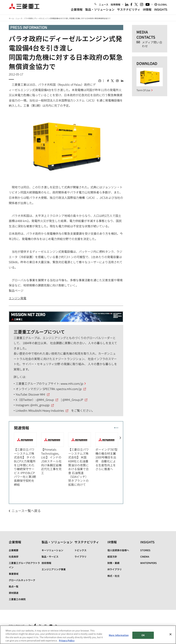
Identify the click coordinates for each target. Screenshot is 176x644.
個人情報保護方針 (58, 633)
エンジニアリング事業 (54, 569)
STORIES (145, 550)
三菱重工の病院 (17, 599)
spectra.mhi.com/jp (69, 389)
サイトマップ (16, 633)
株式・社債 (113, 576)
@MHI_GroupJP (73, 400)
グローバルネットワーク (22, 580)
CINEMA (145, 557)
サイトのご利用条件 (36, 633)
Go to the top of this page (164, 625)
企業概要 (14, 550)
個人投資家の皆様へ (118, 550)
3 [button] (118, 428)
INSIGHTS (161, 11)
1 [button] (115, 428)
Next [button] (120, 462)
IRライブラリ (115, 569)
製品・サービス (50, 557)
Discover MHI (37, 394)
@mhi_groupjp (40, 405)
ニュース (104, 6)
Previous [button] (12, 462)
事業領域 (14, 574)
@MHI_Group (45, 400)
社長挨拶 (14, 557)
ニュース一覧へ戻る (26, 511)
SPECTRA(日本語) (99, 633)
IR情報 (147, 11)
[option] (27, 459)
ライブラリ (80, 557)
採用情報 (115, 6)
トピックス (80, 550)
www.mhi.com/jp (72, 383)
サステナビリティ (129, 11)
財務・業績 (113, 563)
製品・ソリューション (100, 11)
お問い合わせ (77, 633)
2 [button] (116, 428)
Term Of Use (143, 90)
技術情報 (46, 563)
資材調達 (14, 593)
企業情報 (77, 11)
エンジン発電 (18, 298)
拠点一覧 (14, 586)
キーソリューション (52, 550)
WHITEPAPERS (148, 563)
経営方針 (112, 557)
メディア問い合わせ (152, 44)
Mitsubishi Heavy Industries (46, 410)
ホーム (11, 18)
